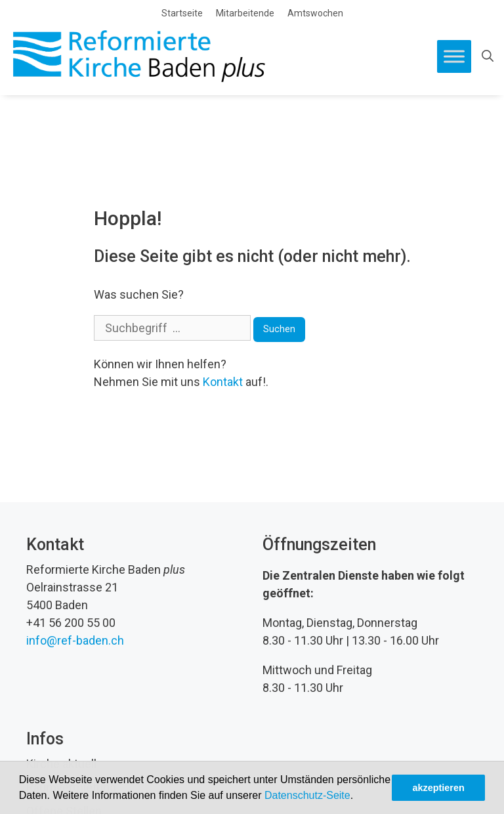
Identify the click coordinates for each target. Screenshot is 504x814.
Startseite (182, 13)
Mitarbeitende (245, 13)
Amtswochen (315, 13)
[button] (358, 797)
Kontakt (223, 382)
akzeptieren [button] (439, 788)
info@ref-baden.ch (75, 640)
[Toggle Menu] (454, 56)
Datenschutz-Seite (307, 795)
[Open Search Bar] (488, 56)
